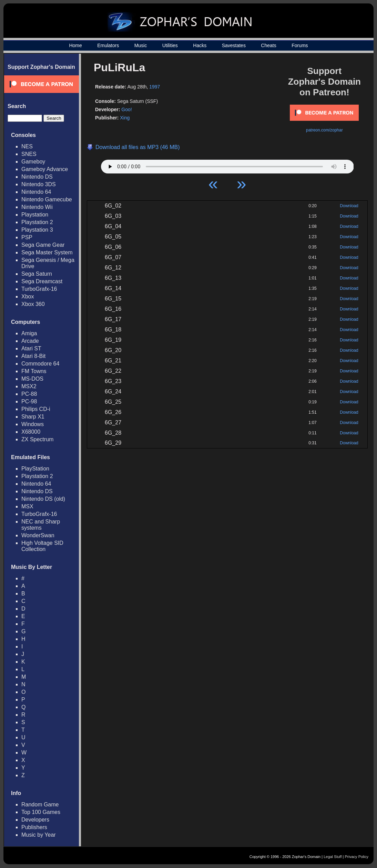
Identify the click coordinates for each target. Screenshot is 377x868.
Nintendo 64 (36, 192)
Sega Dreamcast (42, 281)
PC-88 (29, 394)
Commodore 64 (40, 364)
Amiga (29, 333)
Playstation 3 (37, 230)
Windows (33, 424)
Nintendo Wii (37, 207)
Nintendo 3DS (39, 184)
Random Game (40, 805)
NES (27, 146)
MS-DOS (32, 379)
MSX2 (29, 386)
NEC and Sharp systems (41, 525)
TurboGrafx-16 (39, 289)
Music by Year (39, 835)
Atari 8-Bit (33, 356)
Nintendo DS (37, 177)
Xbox (28, 297)
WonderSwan (38, 535)
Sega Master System (47, 252)
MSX (27, 506)
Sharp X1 (33, 417)
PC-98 (29, 401)
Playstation (35, 215)
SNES (29, 154)
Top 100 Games (41, 812)
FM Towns (34, 371)
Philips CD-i (36, 409)
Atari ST (31, 348)
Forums (300, 45)
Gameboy (33, 162)
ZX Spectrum (37, 439)
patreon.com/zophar (324, 130)
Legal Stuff (333, 857)
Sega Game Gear (43, 245)
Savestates (234, 45)
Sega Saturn (37, 274)
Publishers (34, 827)
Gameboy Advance (45, 169)
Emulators (108, 45)
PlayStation (35, 469)
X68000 (31, 432)
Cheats (268, 45)
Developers (35, 820)
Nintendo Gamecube (47, 199)
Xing (125, 118)
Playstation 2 (37, 222)
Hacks (200, 45)
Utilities (170, 45)
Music (141, 45)
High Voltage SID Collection (42, 546)
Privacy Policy (357, 857)
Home (75, 45)
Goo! (126, 109)
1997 (155, 87)
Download (349, 206)
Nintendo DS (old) (43, 499)
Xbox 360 (33, 304)
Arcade (30, 341)
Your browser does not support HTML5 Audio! (227, 165)
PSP (27, 237)
